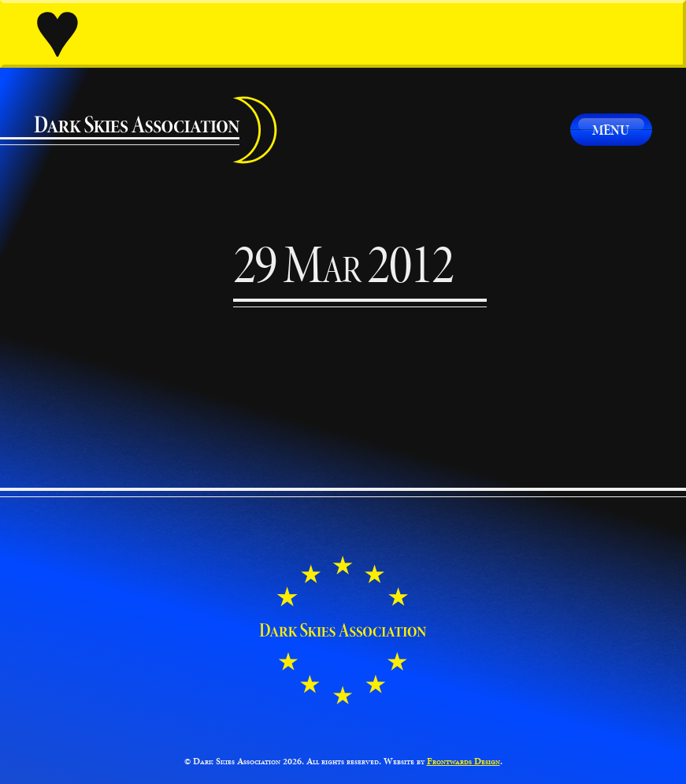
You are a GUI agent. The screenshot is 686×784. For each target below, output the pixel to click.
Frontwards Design (464, 761)
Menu (611, 130)
